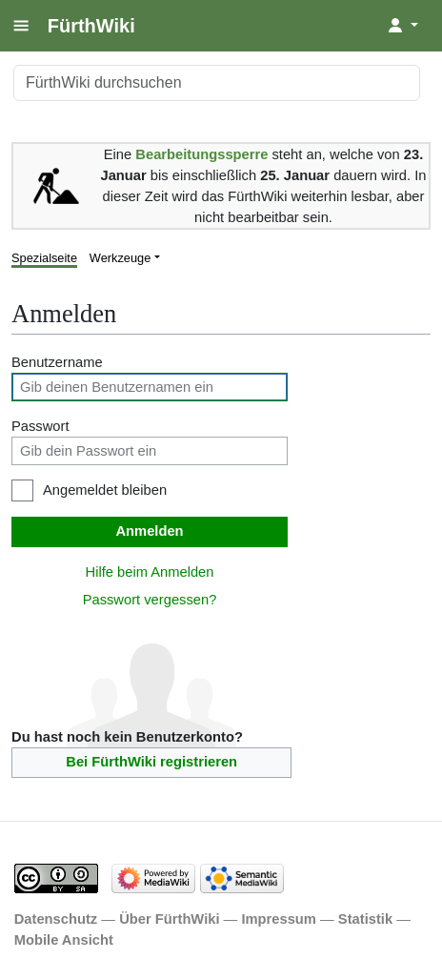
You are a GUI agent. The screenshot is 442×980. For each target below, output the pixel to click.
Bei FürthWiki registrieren (151, 762)
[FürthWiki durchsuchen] (217, 83)
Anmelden (149, 531)
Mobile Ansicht (64, 940)
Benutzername (57, 362)
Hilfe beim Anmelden (150, 572)
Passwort (40, 426)
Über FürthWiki (169, 919)
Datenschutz (56, 919)
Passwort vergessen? (150, 600)
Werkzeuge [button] (121, 258)
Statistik (365, 919)
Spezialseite (44, 258)
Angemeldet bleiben (105, 490)
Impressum (279, 919)
